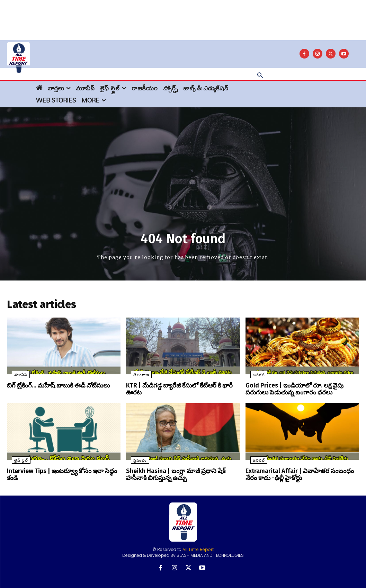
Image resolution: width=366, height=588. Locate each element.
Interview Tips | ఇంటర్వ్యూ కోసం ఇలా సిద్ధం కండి (63, 471)
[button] (260, 76)
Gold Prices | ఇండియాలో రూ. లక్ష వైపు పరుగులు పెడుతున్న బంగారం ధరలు (301, 390)
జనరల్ (254, 377)
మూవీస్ (16, 377)
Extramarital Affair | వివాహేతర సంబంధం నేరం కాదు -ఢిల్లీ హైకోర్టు (299, 474)
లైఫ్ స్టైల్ (16, 461)
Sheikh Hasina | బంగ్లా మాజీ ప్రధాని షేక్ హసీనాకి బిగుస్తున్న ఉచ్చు (181, 474)
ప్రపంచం (135, 461)
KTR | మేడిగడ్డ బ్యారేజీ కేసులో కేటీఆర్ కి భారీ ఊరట (181, 387)
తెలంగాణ (136, 377)
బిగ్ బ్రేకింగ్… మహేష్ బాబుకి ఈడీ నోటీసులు (53, 387)
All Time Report (198, 548)
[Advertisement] (183, 16)
